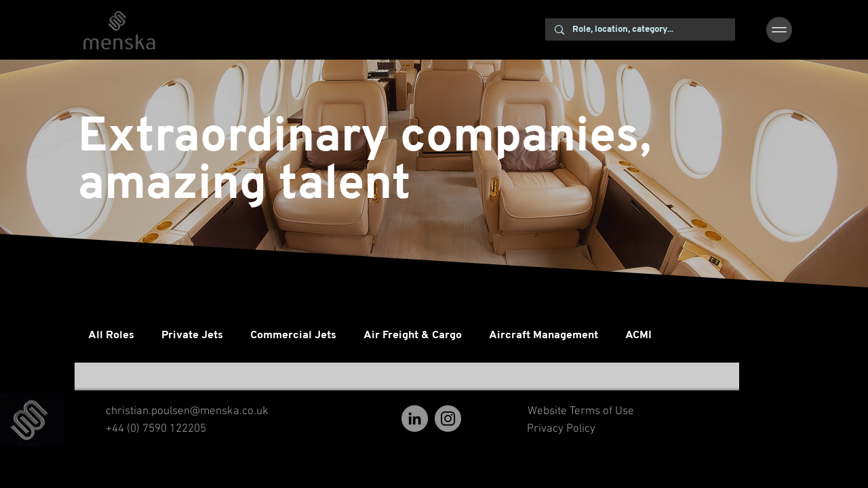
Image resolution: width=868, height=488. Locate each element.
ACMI (638, 335)
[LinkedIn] (415, 419)
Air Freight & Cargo (413, 335)
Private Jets (192, 335)
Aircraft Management (544, 335)
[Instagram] (448, 419)
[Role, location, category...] (639, 30)
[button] (779, 30)
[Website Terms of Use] (580, 412)
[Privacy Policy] (561, 430)
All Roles (111, 335)
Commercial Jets (293, 335)
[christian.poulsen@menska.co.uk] (187, 412)
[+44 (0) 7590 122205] (156, 430)
